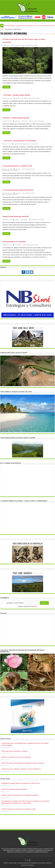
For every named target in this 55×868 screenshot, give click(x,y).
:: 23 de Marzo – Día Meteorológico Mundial (16, 95)
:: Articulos (17, 121)
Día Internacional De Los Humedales (14, 242)
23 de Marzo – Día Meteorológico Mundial (16, 118)
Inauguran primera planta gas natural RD (15, 216)
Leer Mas (6, 87)
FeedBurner (34, 606)
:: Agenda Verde (19, 98)
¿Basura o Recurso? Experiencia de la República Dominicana (20, 795)
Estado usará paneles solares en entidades (14, 789)
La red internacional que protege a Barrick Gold (18, 190)
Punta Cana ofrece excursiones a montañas (14, 751)
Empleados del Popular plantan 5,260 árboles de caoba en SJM (20, 783)
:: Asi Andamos (17, 45)
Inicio (2, 29)
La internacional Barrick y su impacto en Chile (17, 166)
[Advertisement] (27, 824)
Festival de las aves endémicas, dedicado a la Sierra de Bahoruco (21, 769)
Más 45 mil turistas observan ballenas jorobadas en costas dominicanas (23, 763)
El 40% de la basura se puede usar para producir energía (18, 809)
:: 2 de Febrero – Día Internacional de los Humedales (19, 141)
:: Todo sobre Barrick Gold (28, 169)
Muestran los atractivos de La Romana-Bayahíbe (16, 757)
